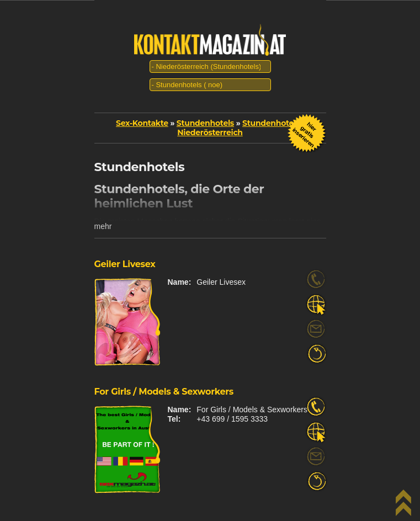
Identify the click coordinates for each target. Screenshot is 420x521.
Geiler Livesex (125, 264)
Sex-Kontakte (142, 123)
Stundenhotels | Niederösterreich (241, 128)
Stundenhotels (205, 123)
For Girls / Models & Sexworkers (164, 392)
